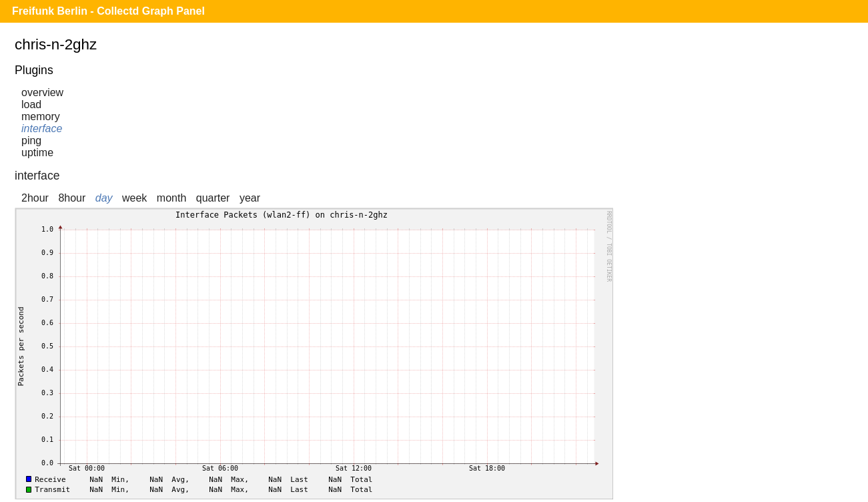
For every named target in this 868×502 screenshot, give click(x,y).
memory (41, 116)
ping (31, 141)
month (171, 198)
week (134, 198)
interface (42, 129)
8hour (72, 198)
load (31, 104)
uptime (37, 153)
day (104, 198)
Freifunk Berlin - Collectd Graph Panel (108, 11)
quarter (213, 198)
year (250, 198)
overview (42, 92)
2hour (35, 198)
